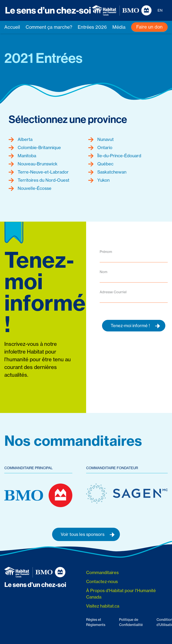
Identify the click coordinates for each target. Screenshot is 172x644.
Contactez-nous (102, 581)
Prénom (106, 252)
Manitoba (22, 156)
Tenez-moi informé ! (135, 326)
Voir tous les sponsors (88, 534)
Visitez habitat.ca (103, 606)
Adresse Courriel (113, 292)
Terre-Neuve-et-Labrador (39, 172)
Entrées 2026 (92, 27)
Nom (104, 272)
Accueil (12, 27)
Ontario (100, 148)
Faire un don (149, 27)
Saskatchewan (107, 172)
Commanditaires (102, 572)
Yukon (99, 180)
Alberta (21, 139)
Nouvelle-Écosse (30, 188)
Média (119, 27)
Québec (101, 164)
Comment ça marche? (49, 27)
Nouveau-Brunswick (33, 164)
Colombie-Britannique (35, 148)
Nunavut (101, 139)
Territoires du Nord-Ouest (39, 180)
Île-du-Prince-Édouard (115, 156)
